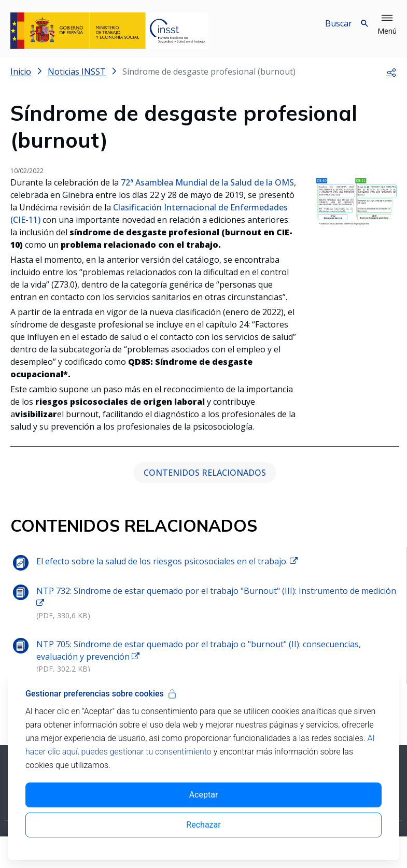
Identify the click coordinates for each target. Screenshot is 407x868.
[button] (387, 25)
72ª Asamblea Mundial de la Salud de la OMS (206, 182)
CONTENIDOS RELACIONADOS (205, 473)
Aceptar (204, 795)
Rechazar (203, 825)
